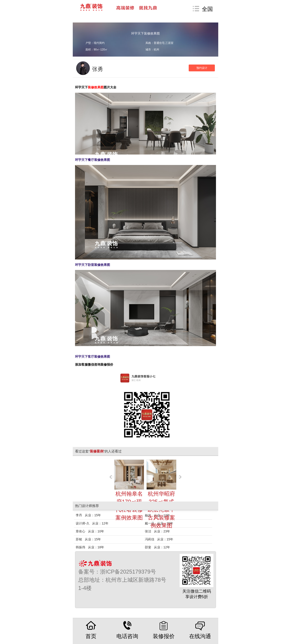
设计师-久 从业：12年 (92, 523)
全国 (207, 9)
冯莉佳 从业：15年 (159, 539)
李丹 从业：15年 (88, 515)
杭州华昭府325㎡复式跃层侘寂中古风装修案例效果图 (161, 494)
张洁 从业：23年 (157, 531)
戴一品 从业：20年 (159, 523)
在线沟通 (200, 630)
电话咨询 (127, 630)
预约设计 (202, 68)
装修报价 (164, 630)
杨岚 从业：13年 (157, 515)
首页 (91, 630)
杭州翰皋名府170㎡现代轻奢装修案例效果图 (129, 490)
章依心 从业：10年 (90, 531)
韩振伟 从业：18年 (90, 547)
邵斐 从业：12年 (157, 547)
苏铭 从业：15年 (88, 539)
